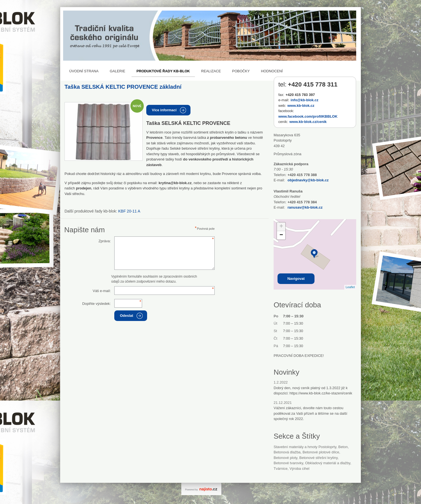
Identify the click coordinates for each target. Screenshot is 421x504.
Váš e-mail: (102, 291)
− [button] (281, 235)
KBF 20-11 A (129, 211)
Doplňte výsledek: (97, 304)
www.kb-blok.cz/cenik (308, 122)
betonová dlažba (287, 452)
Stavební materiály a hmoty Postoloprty (305, 447)
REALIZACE (211, 71)
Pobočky (241, 71)
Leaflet (350, 287)
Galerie (117, 71)
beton (343, 447)
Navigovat (296, 279)
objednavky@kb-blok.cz (308, 180)
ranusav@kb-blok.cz (305, 207)
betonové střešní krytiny (318, 458)
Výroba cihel (299, 469)
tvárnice (281, 469)
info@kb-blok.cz (304, 100)
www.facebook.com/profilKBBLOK (308, 116)
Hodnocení (272, 71)
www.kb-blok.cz (301, 106)
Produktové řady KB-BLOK (163, 71)
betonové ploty (285, 458)
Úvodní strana (84, 71)
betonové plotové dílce (321, 452)
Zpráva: (105, 241)
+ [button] (281, 227)
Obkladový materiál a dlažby (328, 463)
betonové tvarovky (288, 463)
